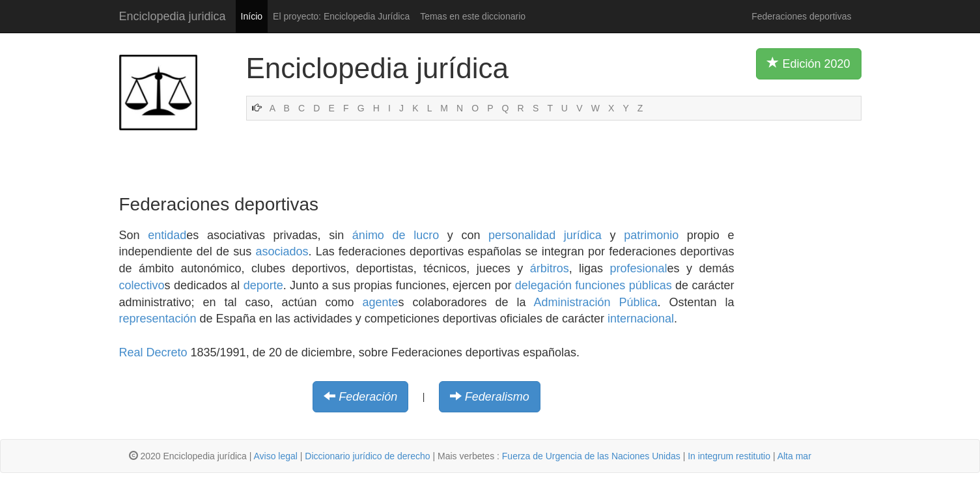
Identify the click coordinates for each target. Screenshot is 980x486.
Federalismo (497, 397)
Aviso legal (275, 456)
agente (380, 302)
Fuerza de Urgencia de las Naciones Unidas (591, 456)
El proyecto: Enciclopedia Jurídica (341, 16)
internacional (641, 319)
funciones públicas (623, 285)
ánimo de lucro (396, 235)
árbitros (550, 268)
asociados (282, 251)
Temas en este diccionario (473, 16)
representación (158, 319)
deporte (263, 285)
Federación (368, 397)
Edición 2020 (808, 63)
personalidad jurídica (545, 235)
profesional (639, 268)
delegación (543, 285)
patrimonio (651, 235)
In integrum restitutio (729, 456)
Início (252, 16)
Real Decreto (153, 352)
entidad (167, 235)
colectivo (142, 285)
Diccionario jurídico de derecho (367, 456)
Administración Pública (595, 302)
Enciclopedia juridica (173, 16)
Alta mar (794, 456)
